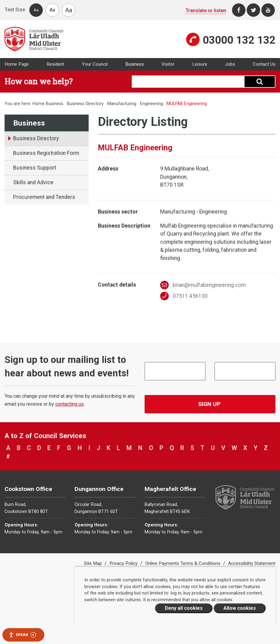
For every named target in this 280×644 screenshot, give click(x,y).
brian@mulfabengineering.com (203, 285)
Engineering (151, 104)
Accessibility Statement (252, 563)
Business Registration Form (46, 153)
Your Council (95, 64)
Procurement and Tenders (44, 197)
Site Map (94, 563)
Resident (55, 64)
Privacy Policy (124, 563)
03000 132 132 (239, 40)
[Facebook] (239, 10)
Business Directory (85, 104)
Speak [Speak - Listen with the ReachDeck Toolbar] (22, 635)
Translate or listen (206, 11)
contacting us (70, 404)
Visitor (168, 64)
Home (39, 104)
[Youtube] (268, 10)
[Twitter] (253, 10)
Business (135, 64)
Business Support (35, 168)
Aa (36, 10)
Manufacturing (122, 104)
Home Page (17, 64)
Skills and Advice (33, 182)
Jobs (230, 64)
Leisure (200, 64)
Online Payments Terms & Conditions (183, 563)
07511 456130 (184, 296)
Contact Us (264, 64)
